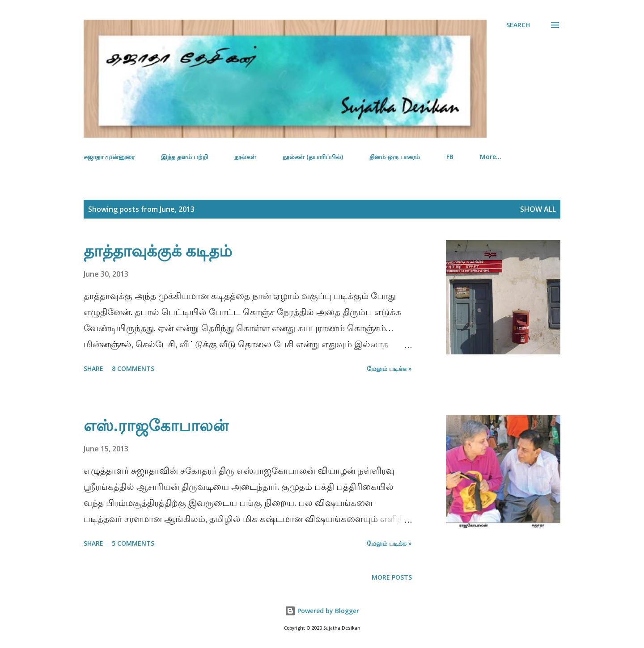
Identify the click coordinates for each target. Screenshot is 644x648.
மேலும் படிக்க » (389, 368)
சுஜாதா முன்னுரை (109, 157)
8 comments (133, 368)
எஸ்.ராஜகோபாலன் (156, 425)
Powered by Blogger (322, 611)
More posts (392, 577)
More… (491, 157)
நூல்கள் (245, 157)
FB (450, 157)
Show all (538, 209)
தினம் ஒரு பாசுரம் (395, 157)
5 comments (133, 543)
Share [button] (93, 368)
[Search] (518, 25)
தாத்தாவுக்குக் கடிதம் (158, 250)
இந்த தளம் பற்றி (184, 157)
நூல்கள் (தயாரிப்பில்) (313, 157)
